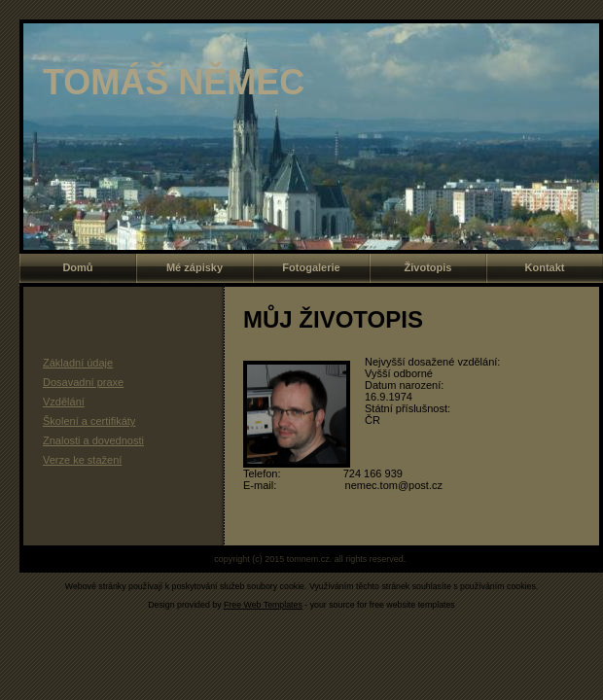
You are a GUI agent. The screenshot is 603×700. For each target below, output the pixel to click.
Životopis (428, 267)
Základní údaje (78, 363)
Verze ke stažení (82, 460)
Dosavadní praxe (83, 382)
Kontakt (545, 267)
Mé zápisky (195, 267)
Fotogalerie (311, 267)
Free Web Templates (263, 605)
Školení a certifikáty (89, 421)
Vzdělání (64, 402)
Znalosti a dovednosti (93, 440)
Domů (77, 267)
